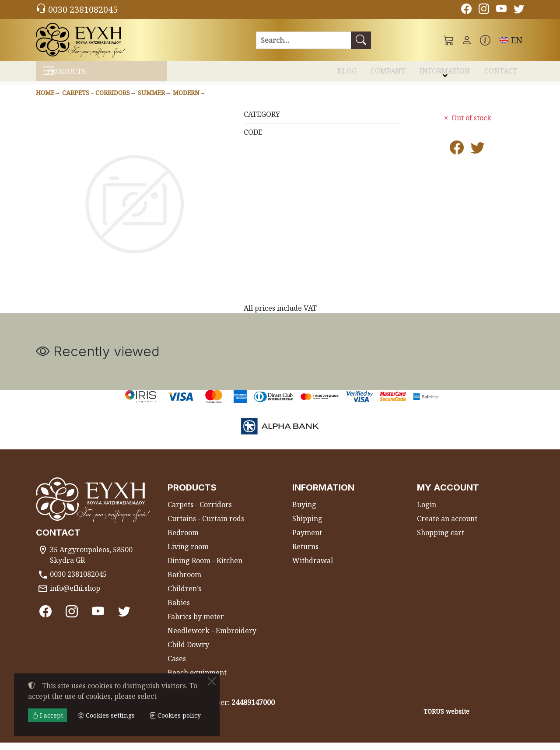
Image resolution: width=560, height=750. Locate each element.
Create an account (447, 526)
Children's (184, 596)
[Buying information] (485, 40)
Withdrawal (313, 568)
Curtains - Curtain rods (206, 526)
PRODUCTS (83, 75)
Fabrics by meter (196, 624)
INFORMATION (445, 74)
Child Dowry (188, 652)
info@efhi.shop (75, 596)
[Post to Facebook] (457, 158)
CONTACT (501, 74)
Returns (305, 554)
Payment (307, 540)
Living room (188, 554)
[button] (449, 40)
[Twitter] (519, 10)
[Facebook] (466, 10)
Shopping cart (441, 540)
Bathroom (184, 582)
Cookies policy (175, 715)
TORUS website (446, 719)
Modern (186, 100)
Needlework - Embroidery (212, 638)
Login (427, 512)
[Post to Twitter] (478, 158)
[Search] (303, 40)
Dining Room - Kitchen (205, 568)
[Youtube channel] (501, 10)
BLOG (347, 74)
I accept (47, 715)
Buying (304, 512)
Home (45, 100)
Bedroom (183, 540)
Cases (177, 666)
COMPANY (388, 74)
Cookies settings (67, 738)
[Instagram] (484, 10)
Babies (179, 610)
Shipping (307, 526)
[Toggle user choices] (467, 40)
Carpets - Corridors (96, 100)
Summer (151, 100)
